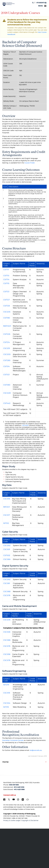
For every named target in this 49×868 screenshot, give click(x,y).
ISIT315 (6, 707)
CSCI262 (7, 545)
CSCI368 (7, 591)
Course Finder (30, 163)
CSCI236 (7, 620)
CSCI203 (7, 354)
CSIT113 (6, 276)
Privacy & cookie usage (12, 820)
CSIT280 (7, 360)
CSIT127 (6, 300)
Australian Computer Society (13, 740)
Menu (42, 6)
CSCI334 (7, 703)
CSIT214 (6, 342)
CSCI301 (7, 549)
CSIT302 (7, 555)
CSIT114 (6, 279)
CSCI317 (7, 515)
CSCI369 (7, 559)
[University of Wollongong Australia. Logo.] (9, 4)
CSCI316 (7, 499)
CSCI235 (7, 312)
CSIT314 (6, 366)
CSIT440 (7, 403)
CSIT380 (7, 385)
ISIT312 (6, 523)
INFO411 (6, 507)
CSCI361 (7, 583)
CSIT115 (6, 283)
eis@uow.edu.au (36, 750)
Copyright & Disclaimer (30, 820)
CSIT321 (6, 375)
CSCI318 (7, 693)
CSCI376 (7, 595)
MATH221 (7, 326)
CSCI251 (7, 348)
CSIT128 (6, 306)
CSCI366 (7, 640)
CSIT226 (7, 334)
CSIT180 (7, 318)
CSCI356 (7, 654)
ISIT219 (6, 685)
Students (41, 3)
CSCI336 (7, 632)
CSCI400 (7, 393)
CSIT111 (6, 270)
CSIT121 (6, 292)
